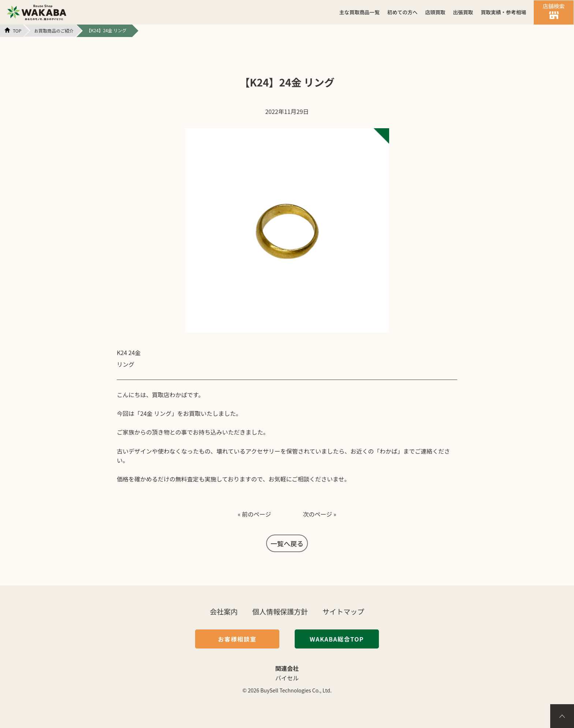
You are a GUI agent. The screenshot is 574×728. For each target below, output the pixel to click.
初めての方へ (402, 12)
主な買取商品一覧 (359, 12)
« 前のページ (254, 514)
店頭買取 (435, 12)
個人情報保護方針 (280, 611)
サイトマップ (343, 611)
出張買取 (463, 12)
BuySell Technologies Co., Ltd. (296, 690)
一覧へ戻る (287, 543)
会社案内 (224, 611)
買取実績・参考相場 (503, 12)
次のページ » (320, 514)
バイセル (287, 678)
